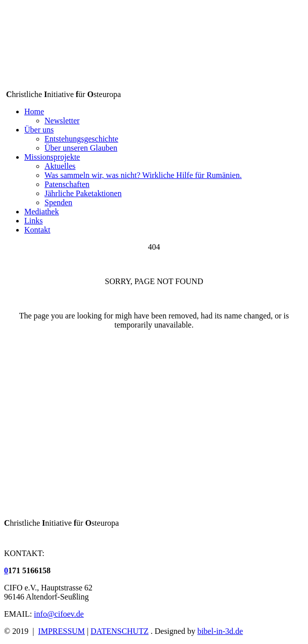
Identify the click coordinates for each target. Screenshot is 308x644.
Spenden (58, 202)
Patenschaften (67, 184)
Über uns (39, 130)
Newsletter (62, 121)
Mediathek (41, 212)
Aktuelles (60, 166)
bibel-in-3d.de (220, 631)
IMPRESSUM (61, 631)
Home (34, 111)
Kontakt (37, 230)
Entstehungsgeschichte (81, 139)
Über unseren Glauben (81, 148)
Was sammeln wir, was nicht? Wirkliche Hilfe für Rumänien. (143, 175)
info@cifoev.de (59, 614)
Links (33, 221)
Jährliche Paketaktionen (83, 193)
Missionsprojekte (52, 157)
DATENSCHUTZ (120, 631)
